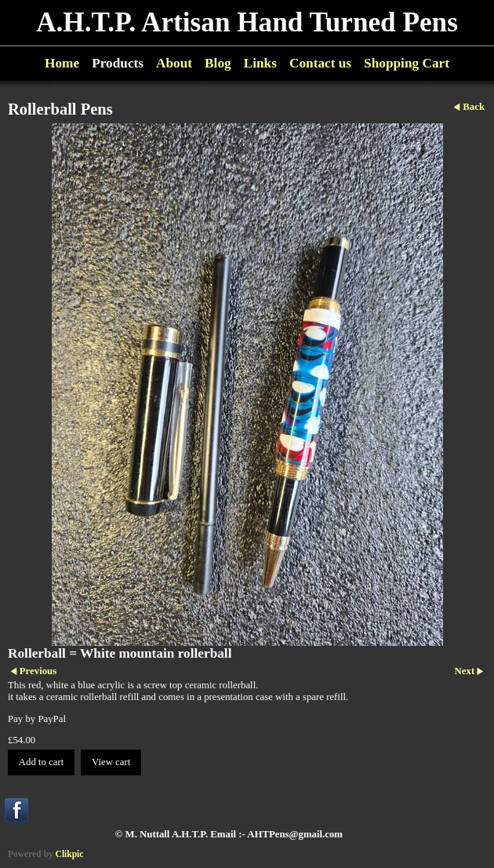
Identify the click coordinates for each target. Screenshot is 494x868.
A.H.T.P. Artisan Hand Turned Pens (247, 22)
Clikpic (70, 854)
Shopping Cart (407, 63)
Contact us (320, 63)
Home (62, 63)
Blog (218, 63)
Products (118, 63)
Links (260, 63)
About (174, 63)
